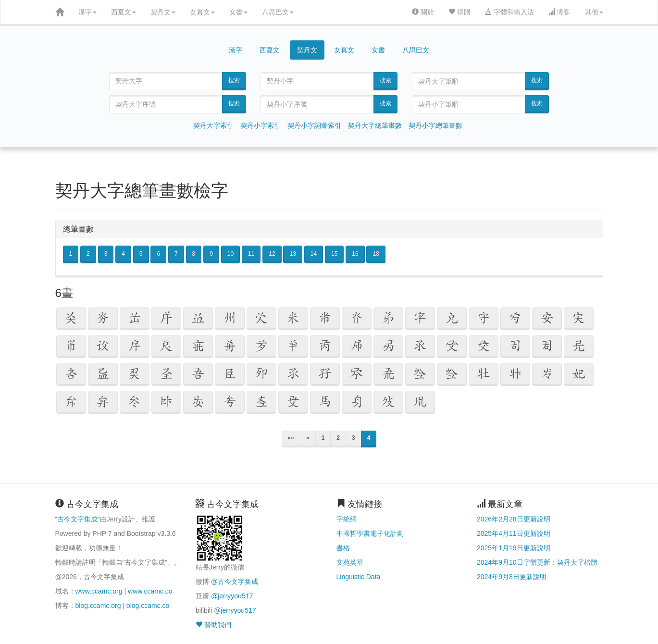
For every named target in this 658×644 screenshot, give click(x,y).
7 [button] (176, 254)
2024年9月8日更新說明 (512, 577)
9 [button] (211, 254)
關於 (423, 12)
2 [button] (88, 254)
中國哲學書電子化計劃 (370, 533)
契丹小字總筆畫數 (435, 125)
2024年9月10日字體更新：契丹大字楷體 (537, 562)
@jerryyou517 (232, 596)
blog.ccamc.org (98, 606)
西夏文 (124, 12)
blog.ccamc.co (148, 606)
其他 (594, 12)
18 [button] (376, 254)
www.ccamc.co (150, 591)
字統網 (347, 519)
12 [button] (272, 254)
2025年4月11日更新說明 (514, 533)
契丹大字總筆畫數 (375, 125)
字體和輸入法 (509, 12)
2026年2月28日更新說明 (514, 519)
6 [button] (158, 254)
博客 (559, 12)
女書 (238, 12)
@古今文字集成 (235, 582)
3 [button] (106, 254)
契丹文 (163, 12)
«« (291, 438)
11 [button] (251, 254)
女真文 (202, 12)
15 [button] (334, 254)
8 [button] (194, 254)
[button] (71, 319)
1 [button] (71, 254)
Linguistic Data (359, 577)
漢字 (87, 12)
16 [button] (355, 254)
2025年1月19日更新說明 (514, 548)
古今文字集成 (77, 519)
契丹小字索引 (261, 125)
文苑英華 (350, 562)
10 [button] (230, 254)
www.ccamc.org (99, 591)
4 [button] (123, 254)
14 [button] (314, 254)
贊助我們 (213, 625)
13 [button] (292, 254)
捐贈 (459, 12)
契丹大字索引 (213, 125)
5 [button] (141, 254)
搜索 (234, 80)
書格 (343, 548)
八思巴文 (278, 12)
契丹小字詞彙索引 (314, 125)
